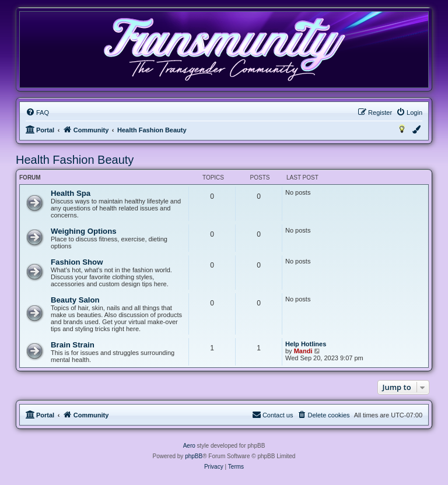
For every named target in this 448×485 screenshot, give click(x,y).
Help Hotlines (306, 344)
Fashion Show (77, 262)
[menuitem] (37, 113)
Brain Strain (73, 345)
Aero (189, 446)
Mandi (303, 351)
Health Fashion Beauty (75, 160)
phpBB (194, 456)
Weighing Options (84, 231)
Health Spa (71, 193)
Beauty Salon (75, 300)
